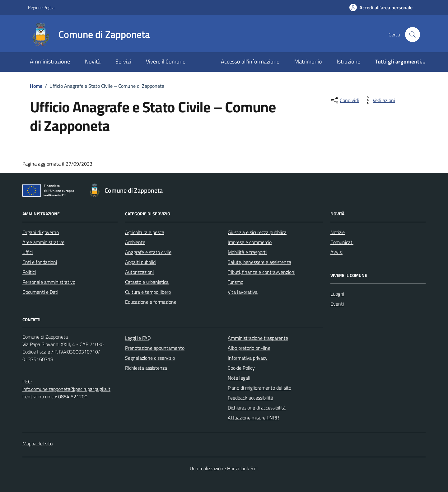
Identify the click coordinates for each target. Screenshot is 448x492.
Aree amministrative (43, 242)
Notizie (338, 232)
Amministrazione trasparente (258, 338)
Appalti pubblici (141, 262)
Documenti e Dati (40, 292)
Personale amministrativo (49, 282)
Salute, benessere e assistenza (259, 262)
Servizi (123, 61)
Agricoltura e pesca (145, 232)
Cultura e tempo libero (148, 292)
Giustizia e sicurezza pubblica (257, 232)
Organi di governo (41, 232)
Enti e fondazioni (40, 262)
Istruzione (349, 61)
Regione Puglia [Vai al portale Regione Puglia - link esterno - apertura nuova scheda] (41, 7)
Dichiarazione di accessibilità (257, 408)
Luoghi (337, 294)
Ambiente (135, 242)
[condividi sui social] (344, 100)
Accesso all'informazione (250, 61)
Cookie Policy (241, 368)
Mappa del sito (37, 443)
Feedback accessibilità (250, 398)
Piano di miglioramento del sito (259, 388)
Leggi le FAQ (138, 338)
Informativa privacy (248, 358)
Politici (29, 272)
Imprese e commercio (250, 242)
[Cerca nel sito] (413, 35)
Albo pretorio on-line (249, 348)
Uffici (28, 252)
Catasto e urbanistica (147, 282)
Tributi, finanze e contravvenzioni (261, 272)
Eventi (337, 304)
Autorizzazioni (139, 272)
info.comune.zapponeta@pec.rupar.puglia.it (66, 389)
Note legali (239, 378)
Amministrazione (50, 61)
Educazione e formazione (151, 302)
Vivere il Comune (166, 61)
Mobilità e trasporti (247, 252)
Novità (93, 61)
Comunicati (342, 242)
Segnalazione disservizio (150, 358)
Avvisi (336, 252)
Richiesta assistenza (146, 368)
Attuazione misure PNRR (253, 418)
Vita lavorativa (243, 292)
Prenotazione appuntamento (155, 348)
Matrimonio (308, 61)
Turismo (236, 282)
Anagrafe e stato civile (148, 252)
